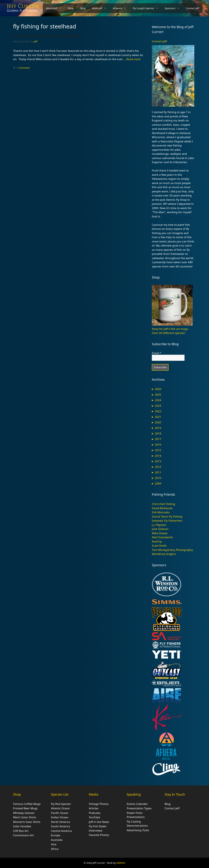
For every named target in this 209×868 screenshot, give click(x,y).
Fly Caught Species (147, 8)
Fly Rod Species (61, 804)
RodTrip (157, 541)
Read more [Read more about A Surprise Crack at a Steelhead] (133, 59)
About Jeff (55, 8)
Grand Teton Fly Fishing (167, 516)
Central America (61, 831)
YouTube (94, 817)
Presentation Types (139, 808)
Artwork (121, 8)
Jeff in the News (99, 822)
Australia (57, 840)
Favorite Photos (99, 835)
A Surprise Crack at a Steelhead (46, 36)
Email (157, 353)
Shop (71, 8)
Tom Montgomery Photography (172, 550)
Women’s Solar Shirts (27, 822)
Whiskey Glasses (24, 813)
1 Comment (23, 68)
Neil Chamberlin (162, 537)
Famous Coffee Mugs (27, 804)
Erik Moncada (161, 512)
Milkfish (121, 863)
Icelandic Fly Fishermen (167, 521)
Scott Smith (159, 546)
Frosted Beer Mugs (25, 808)
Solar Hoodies (22, 826)
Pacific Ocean (60, 813)
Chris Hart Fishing (163, 504)
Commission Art (23, 835)
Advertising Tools (138, 830)
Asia (54, 844)
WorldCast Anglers (164, 554)
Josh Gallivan (160, 529)
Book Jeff (101, 8)
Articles (94, 808)
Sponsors (174, 8)
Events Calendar (137, 804)
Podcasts (95, 813)
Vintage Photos (99, 804)
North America (60, 822)
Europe (56, 835)
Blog (83, 8)
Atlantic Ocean (60, 808)
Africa (55, 849)
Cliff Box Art (21, 831)
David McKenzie (162, 508)
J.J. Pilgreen (159, 525)
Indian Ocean (60, 817)
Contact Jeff (193, 8)
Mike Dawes (160, 533)
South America (60, 826)
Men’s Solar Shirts (25, 817)
